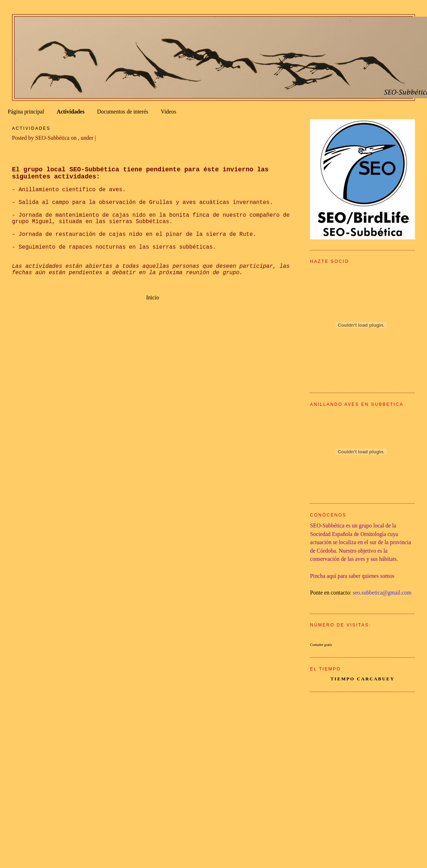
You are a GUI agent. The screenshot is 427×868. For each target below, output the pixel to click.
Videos (168, 112)
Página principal (26, 112)
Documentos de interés (123, 112)
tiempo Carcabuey (363, 679)
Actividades (71, 112)
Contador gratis (321, 645)
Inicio (153, 297)
